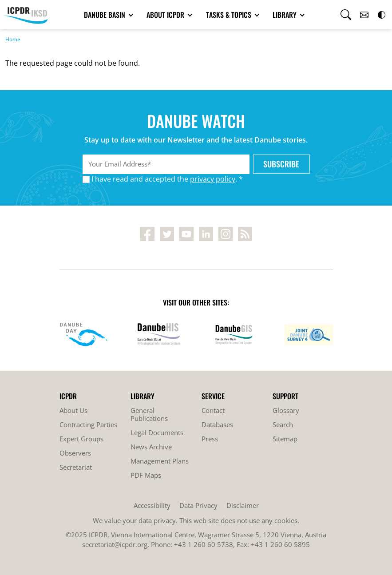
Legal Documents (157, 432)
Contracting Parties (88, 424)
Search (283, 424)
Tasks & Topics (230, 15)
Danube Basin (105, 15)
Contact (213, 410)
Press (210, 439)
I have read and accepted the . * (167, 179)
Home (13, 39)
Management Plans (160, 461)
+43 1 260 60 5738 (204, 544)
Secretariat (76, 467)
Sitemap (285, 439)
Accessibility (152, 505)
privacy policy (213, 179)
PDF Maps (146, 475)
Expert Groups (81, 439)
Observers (75, 453)
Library (285, 15)
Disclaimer (243, 505)
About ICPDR (166, 15)
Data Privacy (198, 505)
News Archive (151, 447)
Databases (217, 424)
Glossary (286, 410)
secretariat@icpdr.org (115, 544)
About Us (73, 410)
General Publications (149, 414)
